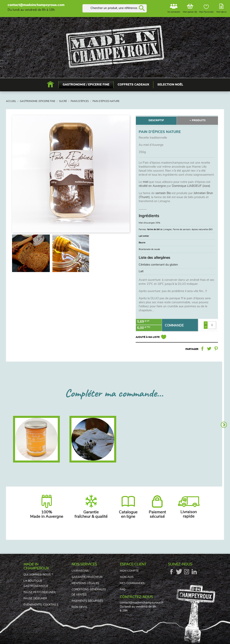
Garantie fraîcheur (87, 577)
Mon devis (79, 607)
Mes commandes (132, 583)
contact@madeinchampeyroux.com (36, 5)
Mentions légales (85, 583)
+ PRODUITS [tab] (197, 120)
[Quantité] (212, 325)
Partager (202, 349)
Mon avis (127, 577)
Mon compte (129, 571)
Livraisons (80, 571)
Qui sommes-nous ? (38, 575)
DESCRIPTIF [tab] (156, 120)
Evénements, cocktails (41, 605)
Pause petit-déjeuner (40, 592)
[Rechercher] (115, 8)
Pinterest (216, 349)
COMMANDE (174, 326)
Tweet (209, 349)
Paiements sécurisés (87, 601)
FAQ (123, 590)
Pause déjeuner (35, 599)
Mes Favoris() (206, 9)
